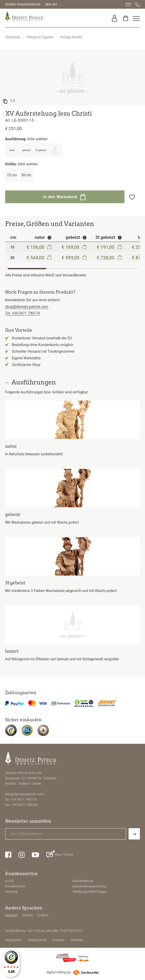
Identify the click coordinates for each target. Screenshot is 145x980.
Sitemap (76, 940)
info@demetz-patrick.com (24, 794)
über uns (51, 4)
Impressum (13, 940)
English (43, 915)
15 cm (12, 175)
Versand (11, 892)
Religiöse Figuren (40, 37)
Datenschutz (37, 940)
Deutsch (11, 915)
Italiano (28, 915)
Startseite (13, 37)
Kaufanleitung (83, 881)
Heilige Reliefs (71, 37)
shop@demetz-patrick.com (27, 307)
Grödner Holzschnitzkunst (23, 4)
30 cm (26, 175)
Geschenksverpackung (89, 886)
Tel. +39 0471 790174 (22, 313)
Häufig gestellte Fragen (90, 892)
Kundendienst (15, 886)
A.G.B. (10, 881)
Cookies (58, 940)
